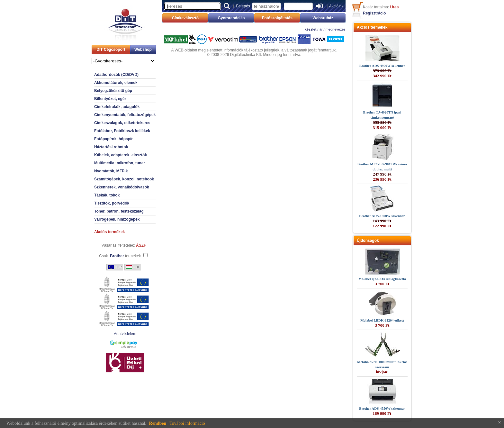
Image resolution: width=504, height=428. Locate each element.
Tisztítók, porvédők (112, 203)
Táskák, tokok (107, 195)
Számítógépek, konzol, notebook (124, 179)
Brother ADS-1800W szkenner (382, 216)
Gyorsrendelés (231, 18)
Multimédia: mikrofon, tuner (120, 163)
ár (321, 29)
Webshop (143, 50)
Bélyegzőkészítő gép (113, 91)
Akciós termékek (109, 232)
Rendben (158, 423)
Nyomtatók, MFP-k (111, 171)
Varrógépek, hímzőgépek (117, 219)
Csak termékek (120, 256)
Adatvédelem (125, 334)
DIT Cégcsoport (111, 50)
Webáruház (323, 18)
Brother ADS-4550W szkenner (382, 408)
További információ (187, 423)
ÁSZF (141, 245)
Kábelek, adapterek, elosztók (121, 155)
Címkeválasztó (185, 18)
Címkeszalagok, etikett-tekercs (122, 123)
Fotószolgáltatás (277, 18)
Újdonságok (368, 241)
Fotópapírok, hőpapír (113, 139)
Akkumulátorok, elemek (116, 83)
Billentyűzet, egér (110, 99)
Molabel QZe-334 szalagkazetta (382, 279)
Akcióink (336, 6)
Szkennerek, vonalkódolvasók (122, 187)
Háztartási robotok (111, 147)
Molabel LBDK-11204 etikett (382, 320)
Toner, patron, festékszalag (119, 211)
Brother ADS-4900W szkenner (382, 66)
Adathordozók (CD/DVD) (116, 75)
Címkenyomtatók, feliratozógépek (125, 115)
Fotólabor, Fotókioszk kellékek (122, 131)
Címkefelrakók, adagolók (117, 107)
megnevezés (336, 29)
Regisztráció (374, 13)
